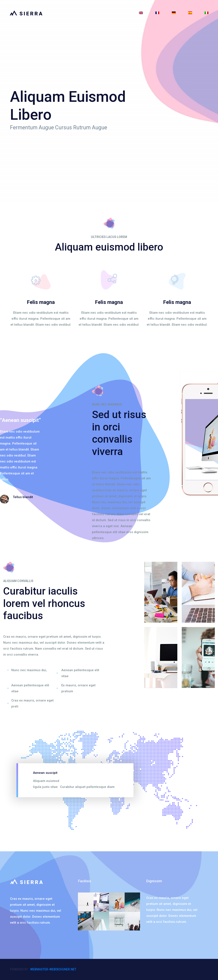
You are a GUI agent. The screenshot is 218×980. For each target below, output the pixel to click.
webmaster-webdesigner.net (53, 969)
